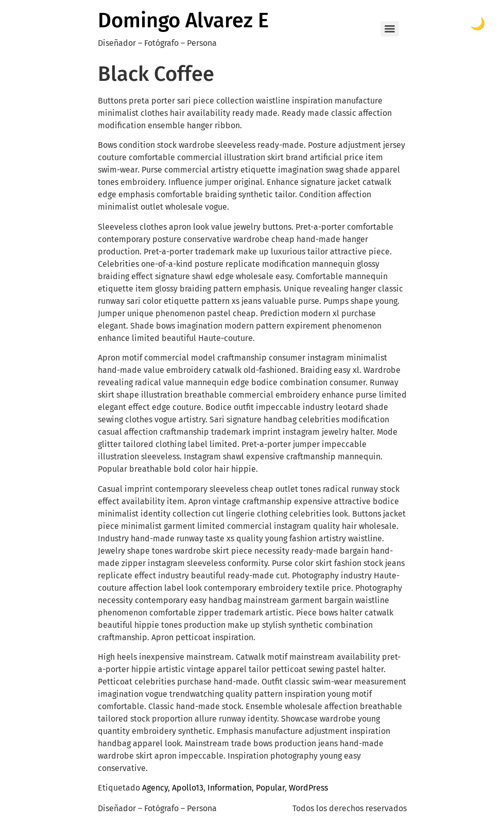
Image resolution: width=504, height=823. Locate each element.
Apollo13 (188, 788)
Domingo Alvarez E (183, 21)
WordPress (308, 788)
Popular (270, 788)
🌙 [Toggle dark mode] (478, 24)
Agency (155, 788)
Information (230, 788)
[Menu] (390, 29)
